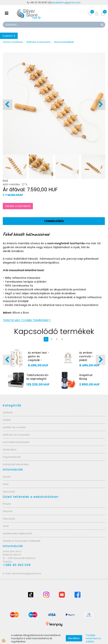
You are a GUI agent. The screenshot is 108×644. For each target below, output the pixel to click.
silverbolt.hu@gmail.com (66, 3)
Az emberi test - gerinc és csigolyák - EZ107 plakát (38, 358)
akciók (7, 477)
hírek (6, 484)
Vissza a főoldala (13, 42)
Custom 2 (9, 36)
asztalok (8, 412)
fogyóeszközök (12, 457)
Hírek (6, 526)
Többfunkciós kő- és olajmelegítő (38, 377)
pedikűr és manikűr (14, 427)
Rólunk (7, 504)
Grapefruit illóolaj (86, 377)
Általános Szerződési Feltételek (22, 541)
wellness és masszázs (16, 435)
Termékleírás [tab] (54, 221)
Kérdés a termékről (18, 206)
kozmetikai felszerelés (16, 442)
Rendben (74, 638)
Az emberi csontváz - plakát (86, 356)
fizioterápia (10, 450)
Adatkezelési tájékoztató (17, 533)
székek (7, 420)
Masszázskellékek (64, 42)
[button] (100, 105)
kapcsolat (9, 492)
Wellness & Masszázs (38, 42)
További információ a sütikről (93, 638)
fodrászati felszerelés (16, 464)
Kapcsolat (9, 519)
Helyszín (8, 511)
